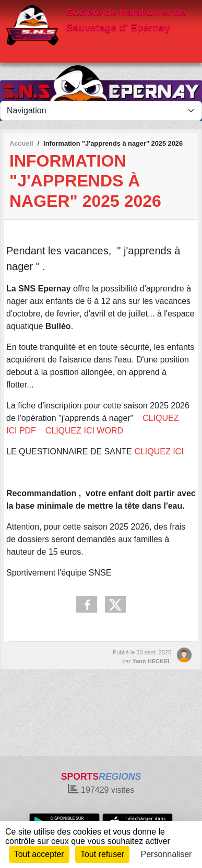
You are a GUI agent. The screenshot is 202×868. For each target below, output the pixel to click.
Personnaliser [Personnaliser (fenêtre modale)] (167, 854)
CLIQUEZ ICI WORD (84, 431)
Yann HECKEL (152, 661)
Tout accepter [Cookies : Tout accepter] (39, 854)
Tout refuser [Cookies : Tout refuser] (102, 854)
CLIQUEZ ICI (158, 451)
